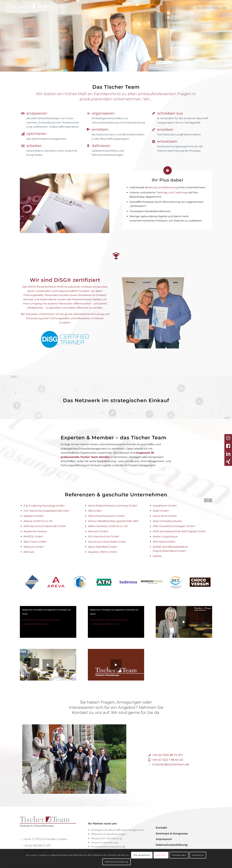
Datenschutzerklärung (172, 845)
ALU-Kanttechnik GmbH (104, 536)
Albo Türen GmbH (35, 542)
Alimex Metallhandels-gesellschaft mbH (113, 521)
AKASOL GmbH (33, 536)
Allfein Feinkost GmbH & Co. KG (108, 526)
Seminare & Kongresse (172, 834)
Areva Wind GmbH (165, 516)
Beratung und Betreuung (161, 187)
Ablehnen (161, 855)
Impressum (164, 839)
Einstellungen (179, 855)
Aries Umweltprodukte (167, 521)
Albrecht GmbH (34, 547)
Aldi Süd (29, 552)
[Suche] (224, 8)
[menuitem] (140, 8)
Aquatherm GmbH (165, 506)
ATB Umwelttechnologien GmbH (174, 526)
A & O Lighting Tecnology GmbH (44, 506)
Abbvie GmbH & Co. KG (38, 521)
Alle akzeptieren (142, 855)
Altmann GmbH (98, 531)
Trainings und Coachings (172, 192)
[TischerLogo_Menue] (37, 8)
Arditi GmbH (161, 511)
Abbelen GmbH (33, 516)
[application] (48, 622)
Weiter (210, 500)
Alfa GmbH (95, 511)
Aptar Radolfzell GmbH (102, 547)
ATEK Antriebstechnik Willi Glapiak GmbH (179, 531)
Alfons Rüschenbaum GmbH (106, 516)
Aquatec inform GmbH (102, 552)
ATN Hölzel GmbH (164, 542)
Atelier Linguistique (165, 536)
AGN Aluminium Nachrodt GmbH (45, 526)
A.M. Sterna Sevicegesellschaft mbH (46, 511)
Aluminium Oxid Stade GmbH (107, 542)
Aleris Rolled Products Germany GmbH (113, 506)
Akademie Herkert (35, 531)
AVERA (157, 556)
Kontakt (161, 828)
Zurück (206, 500)
